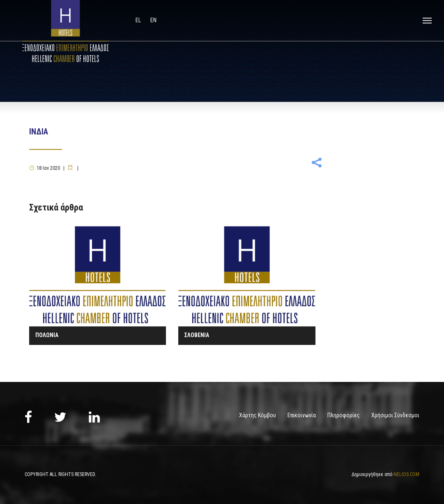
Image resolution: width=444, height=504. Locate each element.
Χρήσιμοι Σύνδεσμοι (395, 415)
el (139, 20)
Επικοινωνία (302, 415)
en (153, 20)
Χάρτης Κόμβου (258, 415)
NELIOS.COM (406, 474)
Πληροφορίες (344, 415)
